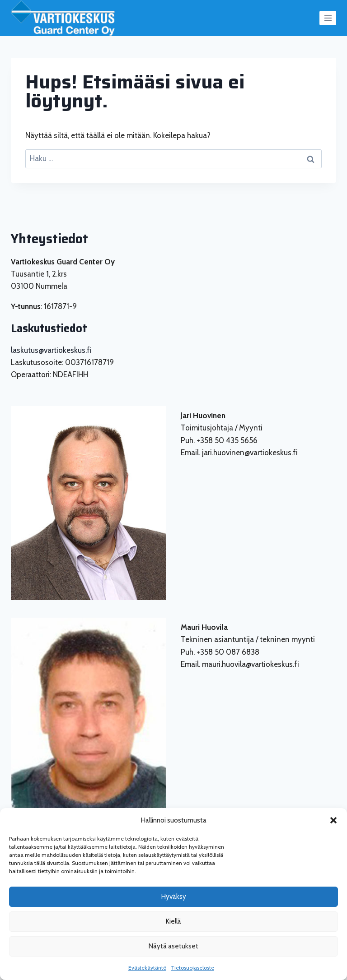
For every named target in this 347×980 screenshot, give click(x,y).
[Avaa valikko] (328, 18)
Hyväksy (174, 897)
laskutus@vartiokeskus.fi (51, 350)
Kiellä (173, 921)
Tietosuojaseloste (192, 968)
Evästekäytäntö (147, 968)
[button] (333, 820)
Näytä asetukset (173, 946)
